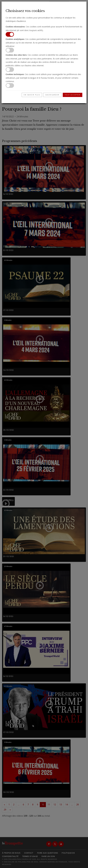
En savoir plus (32, 95)
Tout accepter (73, 95)
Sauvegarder (52, 95)
